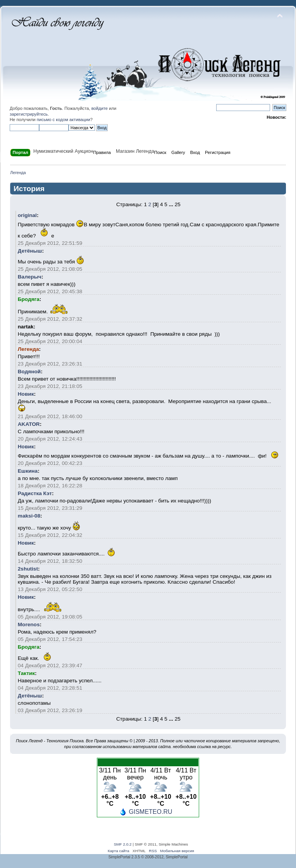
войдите (100, 108)
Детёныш (30, 251)
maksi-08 (29, 516)
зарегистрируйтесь (29, 114)
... (171, 204)
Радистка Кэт (35, 493)
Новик (26, 394)
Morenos (29, 625)
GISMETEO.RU (150, 812)
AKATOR (29, 424)
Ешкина (28, 471)
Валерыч (30, 277)
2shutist (28, 569)
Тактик (26, 673)
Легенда (28, 349)
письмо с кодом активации (64, 120)
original (27, 215)
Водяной (29, 372)
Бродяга (29, 299)
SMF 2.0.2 (123, 844)
